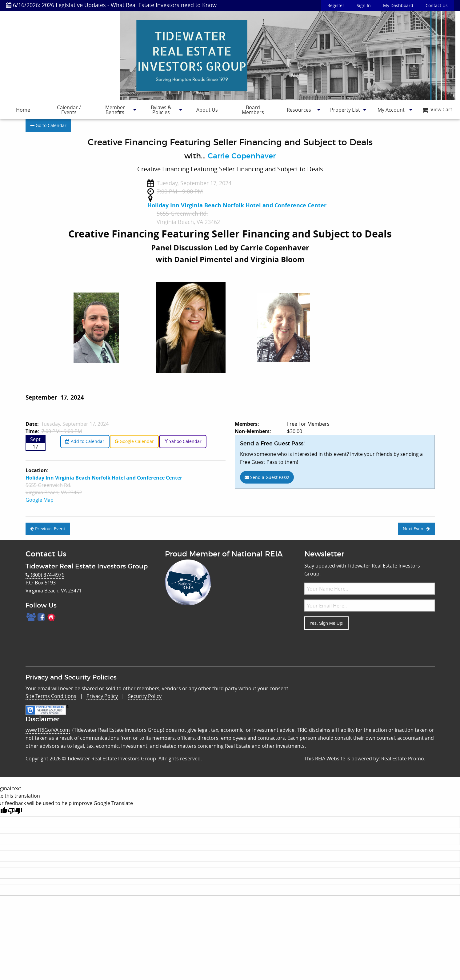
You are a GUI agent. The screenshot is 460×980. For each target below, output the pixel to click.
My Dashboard (398, 5)
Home (23, 110)
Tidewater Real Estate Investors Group (112, 759)
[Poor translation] (15, 811)
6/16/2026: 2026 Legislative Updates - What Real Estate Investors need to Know (111, 5)
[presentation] (351, 647)
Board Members (253, 110)
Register (336, 5)
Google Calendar (134, 441)
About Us (207, 110)
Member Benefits (115, 110)
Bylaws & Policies (161, 110)
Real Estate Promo (403, 759)
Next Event (416, 529)
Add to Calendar (85, 441)
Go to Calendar (48, 125)
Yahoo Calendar (183, 441)
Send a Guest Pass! (267, 477)
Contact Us (437, 5)
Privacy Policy (102, 696)
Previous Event (48, 529)
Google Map (40, 500)
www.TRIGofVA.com (48, 730)
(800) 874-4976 (45, 575)
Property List (345, 110)
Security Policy (145, 696)
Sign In (364, 5)
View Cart (437, 110)
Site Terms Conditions (51, 696)
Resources (299, 110)
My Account (391, 110)
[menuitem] (23, 110)
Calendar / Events (69, 110)
